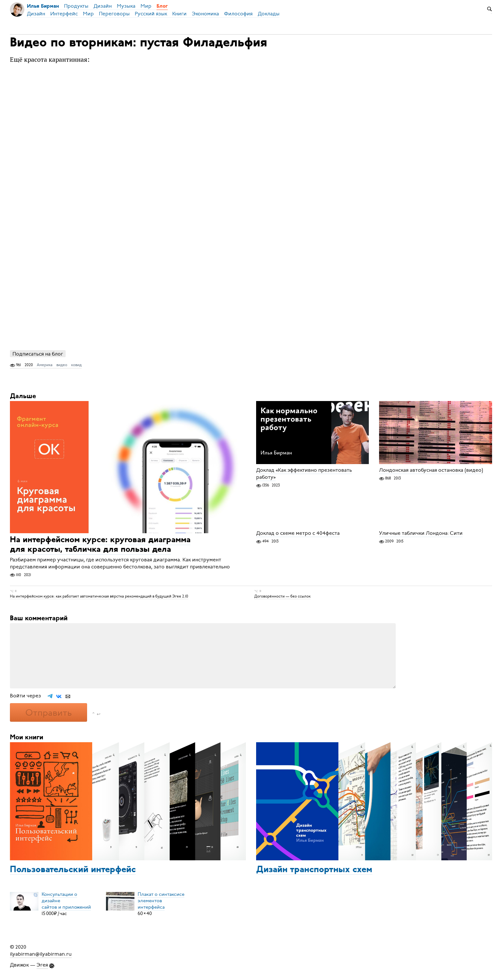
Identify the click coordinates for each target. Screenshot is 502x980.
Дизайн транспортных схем (314, 870)
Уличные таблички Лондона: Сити (421, 533)
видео (62, 365)
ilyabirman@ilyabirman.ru (41, 954)
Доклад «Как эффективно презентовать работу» (304, 474)
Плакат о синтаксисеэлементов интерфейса (161, 901)
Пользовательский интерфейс (73, 870)
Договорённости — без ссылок (282, 596)
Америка (45, 365)
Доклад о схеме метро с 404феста (298, 533)
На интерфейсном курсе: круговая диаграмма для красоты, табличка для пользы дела (100, 545)
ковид (76, 365)
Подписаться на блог (38, 354)
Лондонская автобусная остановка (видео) (431, 470)
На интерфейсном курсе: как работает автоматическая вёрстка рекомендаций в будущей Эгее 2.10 (99, 596)
